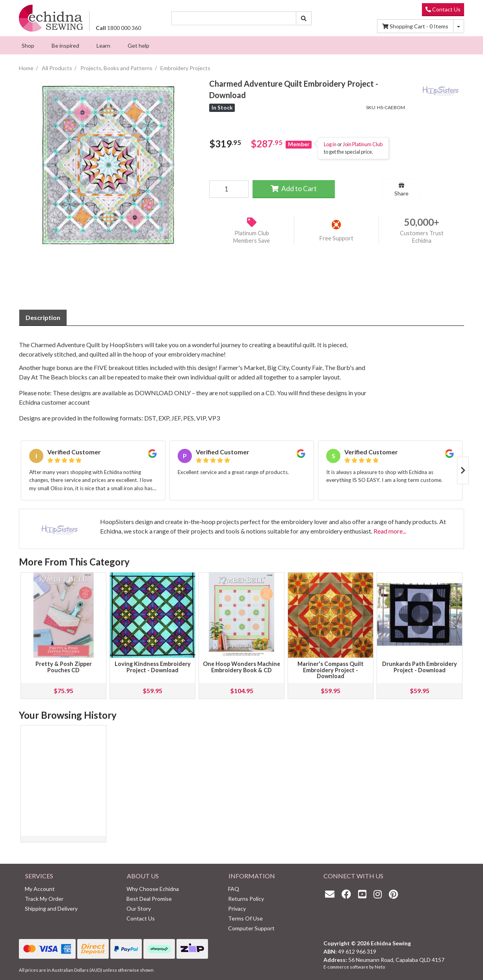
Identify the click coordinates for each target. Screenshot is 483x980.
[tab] (43, 318)
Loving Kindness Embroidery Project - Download (153, 667)
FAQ (234, 889)
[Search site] (304, 18)
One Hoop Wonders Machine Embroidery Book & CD (241, 667)
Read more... (390, 531)
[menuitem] (28, 45)
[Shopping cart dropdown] (459, 26)
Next (463, 470)
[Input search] (234, 18)
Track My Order (44, 899)
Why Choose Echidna (153, 889)
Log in (330, 144)
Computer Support (251, 928)
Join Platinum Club (363, 144)
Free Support (336, 238)
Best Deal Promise (149, 899)
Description (43, 317)
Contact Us (443, 9)
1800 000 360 (118, 28)
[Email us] (332, 894)
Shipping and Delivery (51, 908)
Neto (380, 967)
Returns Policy (246, 899)
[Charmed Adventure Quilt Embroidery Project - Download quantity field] (229, 189)
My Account (40, 889)
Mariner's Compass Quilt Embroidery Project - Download (331, 670)
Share (401, 190)
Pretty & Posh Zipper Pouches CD (64, 667)
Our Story (139, 908)
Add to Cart (294, 189)
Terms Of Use (245, 918)
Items (415, 26)
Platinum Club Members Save (252, 237)
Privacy (237, 908)
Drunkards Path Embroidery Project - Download (420, 667)
